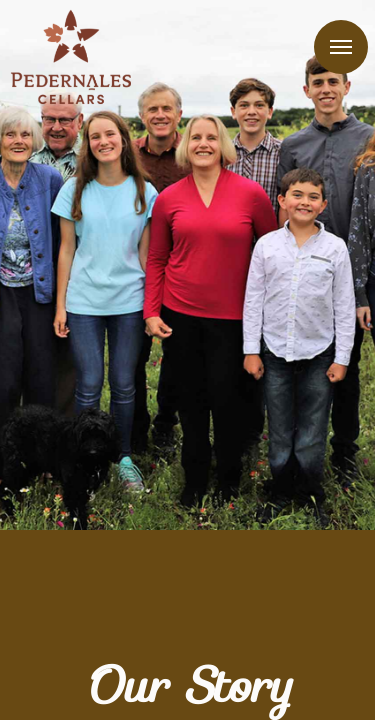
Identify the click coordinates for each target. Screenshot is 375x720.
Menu (341, 47)
